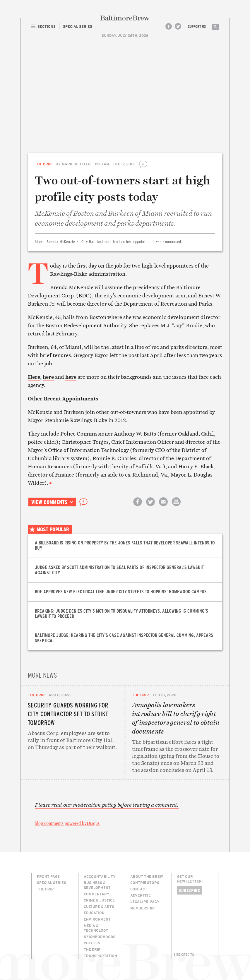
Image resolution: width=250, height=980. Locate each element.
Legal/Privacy (145, 902)
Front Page (48, 876)
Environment (97, 919)
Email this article (163, 507)
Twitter (178, 26)
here (48, 377)
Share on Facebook (138, 507)
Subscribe (189, 890)
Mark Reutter (76, 164)
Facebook (169, 26)
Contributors (145, 883)
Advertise (141, 895)
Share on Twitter (150, 507)
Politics (92, 943)
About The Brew (147, 876)
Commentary (97, 894)
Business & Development (97, 885)
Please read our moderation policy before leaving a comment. (107, 805)
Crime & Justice (99, 900)
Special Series (52, 883)
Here (34, 377)
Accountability (100, 876)
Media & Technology (96, 928)
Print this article (176, 507)
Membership (142, 908)
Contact (139, 889)
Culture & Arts (99, 907)
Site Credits (184, 955)
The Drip (43, 164)
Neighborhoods (100, 937)
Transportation (100, 956)
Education (94, 913)
